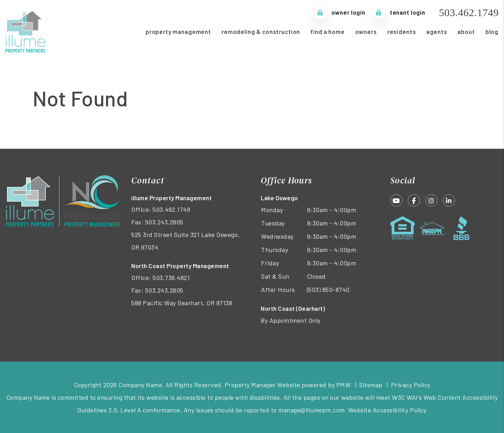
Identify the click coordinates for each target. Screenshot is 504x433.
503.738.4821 (171, 278)
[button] (396, 200)
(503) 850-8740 (328, 289)
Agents (437, 32)
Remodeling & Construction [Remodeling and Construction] (261, 32)
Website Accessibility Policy (387, 410)
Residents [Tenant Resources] (402, 32)
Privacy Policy (411, 385)
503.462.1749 (469, 12)
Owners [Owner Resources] (366, 32)
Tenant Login (399, 12)
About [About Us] (466, 32)
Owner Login (340, 12)
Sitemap (371, 385)
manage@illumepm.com (311, 410)
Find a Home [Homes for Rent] (327, 32)
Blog (492, 32)
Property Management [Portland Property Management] (178, 32)
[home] (26, 30)
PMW (344, 385)
